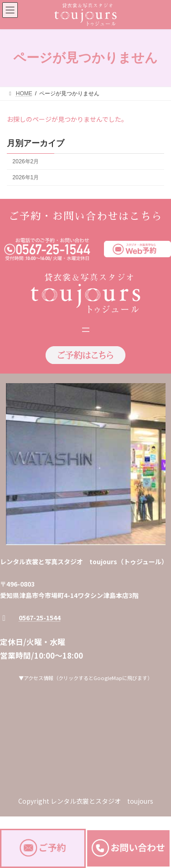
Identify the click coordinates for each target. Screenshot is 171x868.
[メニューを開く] (86, 330)
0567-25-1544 (40, 618)
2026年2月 (26, 161)
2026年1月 (26, 177)
